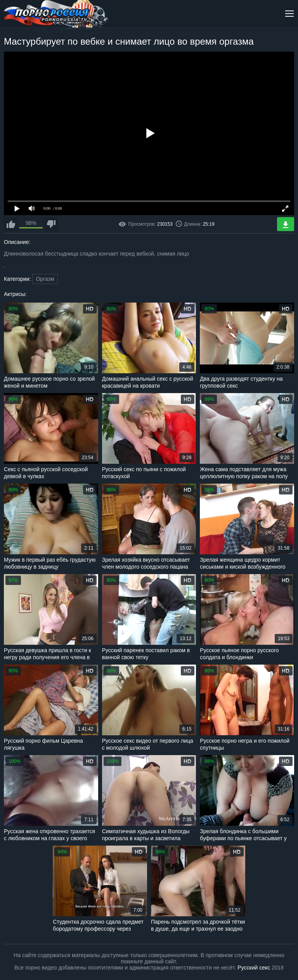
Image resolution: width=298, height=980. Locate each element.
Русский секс (254, 968)
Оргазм (45, 279)
